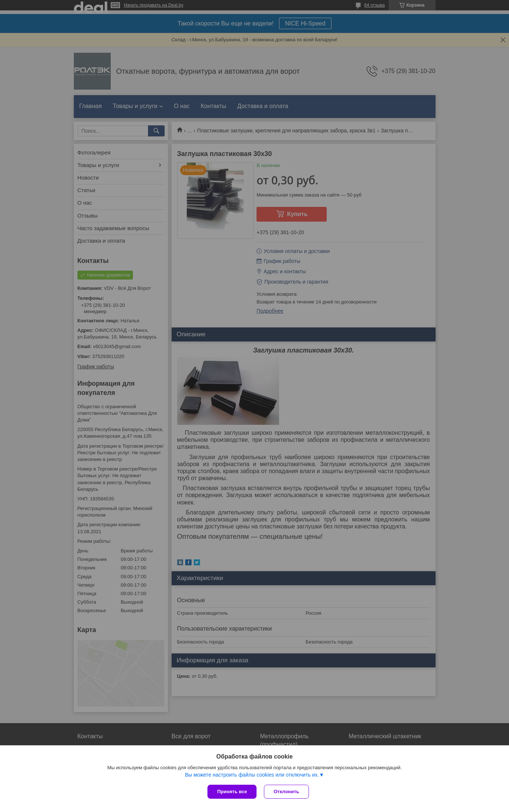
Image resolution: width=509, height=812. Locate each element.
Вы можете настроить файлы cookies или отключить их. (252, 775)
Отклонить (286, 792)
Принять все (232, 792)
